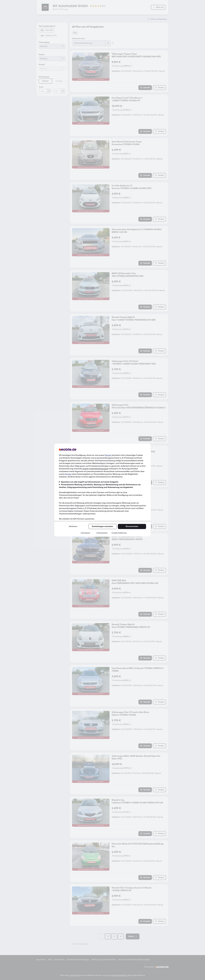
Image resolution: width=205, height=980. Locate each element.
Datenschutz (102, 533)
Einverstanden (132, 526)
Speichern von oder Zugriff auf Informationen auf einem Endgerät (90, 482)
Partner (108, 455)
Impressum (86, 533)
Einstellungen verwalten (102, 526)
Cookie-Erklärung (119, 533)
